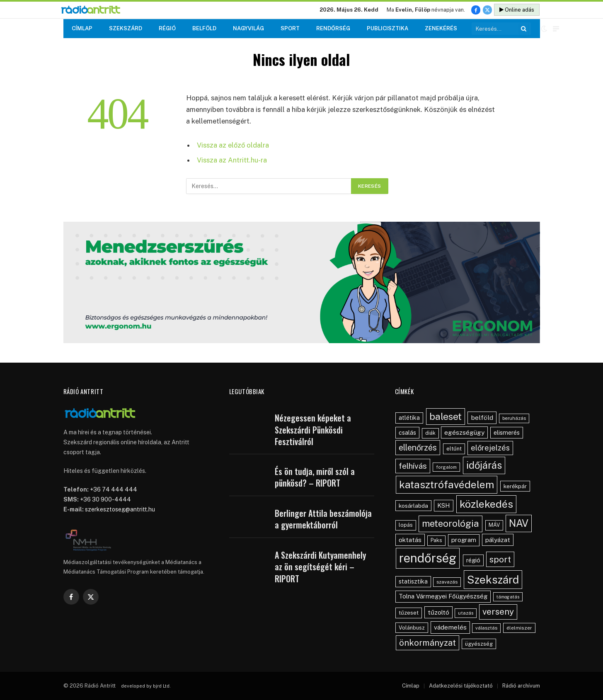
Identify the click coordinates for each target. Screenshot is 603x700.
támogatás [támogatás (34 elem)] (508, 597)
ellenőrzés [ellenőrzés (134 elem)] (418, 447)
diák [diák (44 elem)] (430, 433)
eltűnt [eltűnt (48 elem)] (454, 449)
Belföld (204, 28)
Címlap (82, 28)
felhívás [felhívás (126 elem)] (413, 466)
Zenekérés (441, 28)
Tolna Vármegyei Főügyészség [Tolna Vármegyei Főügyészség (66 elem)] (443, 596)
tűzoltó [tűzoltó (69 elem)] (438, 612)
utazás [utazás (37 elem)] (466, 613)
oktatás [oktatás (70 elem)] (410, 540)
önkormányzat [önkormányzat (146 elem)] (427, 643)
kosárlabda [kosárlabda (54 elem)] (413, 506)
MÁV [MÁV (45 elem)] (494, 525)
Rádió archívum (521, 686)
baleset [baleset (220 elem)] (446, 416)
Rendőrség (333, 28)
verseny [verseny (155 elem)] (498, 612)
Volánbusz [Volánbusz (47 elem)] (412, 628)
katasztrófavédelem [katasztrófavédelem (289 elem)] (447, 484)
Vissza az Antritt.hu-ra (232, 160)
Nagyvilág (248, 28)
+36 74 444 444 (114, 489)
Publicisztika (387, 28)
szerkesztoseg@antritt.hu (120, 509)
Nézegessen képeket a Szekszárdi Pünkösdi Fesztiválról (313, 430)
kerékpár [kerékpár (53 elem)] (515, 486)
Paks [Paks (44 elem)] (436, 540)
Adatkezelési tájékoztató (461, 686)
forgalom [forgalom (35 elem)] (446, 467)
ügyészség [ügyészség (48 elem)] (479, 644)
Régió (167, 28)
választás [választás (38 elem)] (486, 628)
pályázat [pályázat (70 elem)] (498, 540)
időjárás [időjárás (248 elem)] (484, 465)
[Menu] (556, 29)
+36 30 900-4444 (105, 499)
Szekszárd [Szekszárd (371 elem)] (493, 580)
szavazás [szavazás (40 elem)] (447, 582)
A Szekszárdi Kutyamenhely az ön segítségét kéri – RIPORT (320, 567)
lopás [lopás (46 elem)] (406, 525)
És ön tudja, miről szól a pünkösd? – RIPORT (315, 477)
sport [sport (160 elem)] (500, 559)
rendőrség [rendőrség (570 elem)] (428, 558)
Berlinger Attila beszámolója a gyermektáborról (323, 519)
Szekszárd (126, 28)
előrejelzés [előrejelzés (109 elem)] (490, 448)
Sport (290, 28)
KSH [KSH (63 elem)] (444, 505)
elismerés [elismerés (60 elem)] (507, 432)
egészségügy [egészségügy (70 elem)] (464, 432)
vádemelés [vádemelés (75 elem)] (450, 627)
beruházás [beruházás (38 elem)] (514, 418)
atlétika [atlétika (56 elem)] (409, 418)
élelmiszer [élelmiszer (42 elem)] (519, 628)
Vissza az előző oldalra (233, 145)
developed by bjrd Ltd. (146, 686)
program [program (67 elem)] (464, 540)
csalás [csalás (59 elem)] (407, 432)
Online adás (517, 10)
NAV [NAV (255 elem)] (519, 523)
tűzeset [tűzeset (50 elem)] (409, 613)
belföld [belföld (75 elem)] (482, 418)
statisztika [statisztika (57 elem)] (413, 581)
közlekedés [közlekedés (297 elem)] (486, 504)
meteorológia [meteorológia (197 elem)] (450, 523)
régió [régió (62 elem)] (473, 560)
